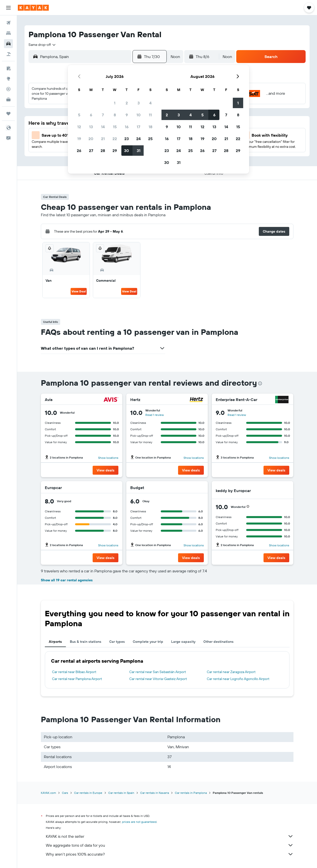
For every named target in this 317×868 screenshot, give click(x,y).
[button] (8, 8)
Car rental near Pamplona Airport (77, 679)
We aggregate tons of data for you (170, 845)
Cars (65, 793)
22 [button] (115, 139)
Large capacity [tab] (183, 642)
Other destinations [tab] (218, 642)
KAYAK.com (48, 793)
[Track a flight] (8, 89)
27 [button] (91, 151)
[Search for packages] (8, 54)
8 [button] (115, 115)
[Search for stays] (8, 33)
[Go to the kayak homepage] (33, 8)
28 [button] (103, 151)
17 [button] (138, 127)
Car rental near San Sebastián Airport (158, 672)
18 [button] (150, 127)
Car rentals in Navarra (155, 793)
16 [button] (127, 127)
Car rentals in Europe (88, 793)
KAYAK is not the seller (170, 836)
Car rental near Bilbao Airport (74, 672)
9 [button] (127, 115)
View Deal (79, 291)
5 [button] (79, 115)
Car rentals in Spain (121, 793)
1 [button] (115, 103)
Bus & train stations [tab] (86, 642)
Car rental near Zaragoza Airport (231, 672)
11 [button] (150, 115)
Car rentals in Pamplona (191, 793)
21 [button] (103, 139)
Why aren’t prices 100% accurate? (170, 854)
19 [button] (79, 139)
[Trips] (8, 114)
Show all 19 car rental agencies (67, 580)
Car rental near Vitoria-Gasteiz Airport (158, 679)
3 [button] (139, 103)
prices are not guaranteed (139, 822)
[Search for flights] (8, 23)
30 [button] (127, 151)
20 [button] (91, 139)
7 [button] (103, 115)
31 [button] (139, 151)
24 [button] (138, 139)
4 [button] (150, 103)
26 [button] (79, 151)
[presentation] (260, 383)
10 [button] (139, 115)
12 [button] (79, 127)
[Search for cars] (8, 44)
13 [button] (91, 127)
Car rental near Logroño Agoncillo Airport (238, 679)
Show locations (108, 458)
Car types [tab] (117, 642)
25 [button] (150, 139)
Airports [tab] (55, 642)
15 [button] (115, 127)
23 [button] (127, 139)
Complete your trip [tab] (148, 642)
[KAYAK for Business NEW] (8, 99)
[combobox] (42, 45)
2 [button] (127, 103)
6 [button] (91, 115)
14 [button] (103, 127)
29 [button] (115, 151)
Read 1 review (155, 415)
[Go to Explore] (8, 79)
